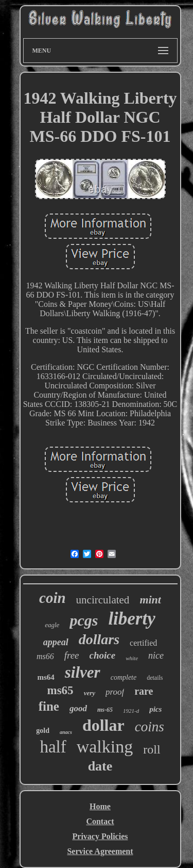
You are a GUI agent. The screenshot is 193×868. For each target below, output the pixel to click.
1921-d (131, 711)
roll (152, 749)
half (53, 747)
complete (124, 677)
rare (144, 691)
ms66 (45, 656)
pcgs (84, 620)
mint (150, 600)
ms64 (46, 677)
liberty (131, 619)
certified (143, 643)
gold (43, 731)
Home (100, 806)
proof (115, 692)
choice (103, 655)
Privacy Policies (100, 836)
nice (156, 656)
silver (83, 672)
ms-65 (105, 710)
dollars (99, 639)
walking (105, 747)
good (78, 708)
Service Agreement (100, 851)
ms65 (60, 690)
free (72, 655)
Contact (100, 821)
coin (52, 598)
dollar (103, 725)
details (155, 678)
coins (150, 727)
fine (49, 706)
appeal (56, 642)
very (90, 693)
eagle (52, 625)
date (100, 766)
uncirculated (103, 600)
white (132, 658)
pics (155, 709)
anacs (66, 732)
